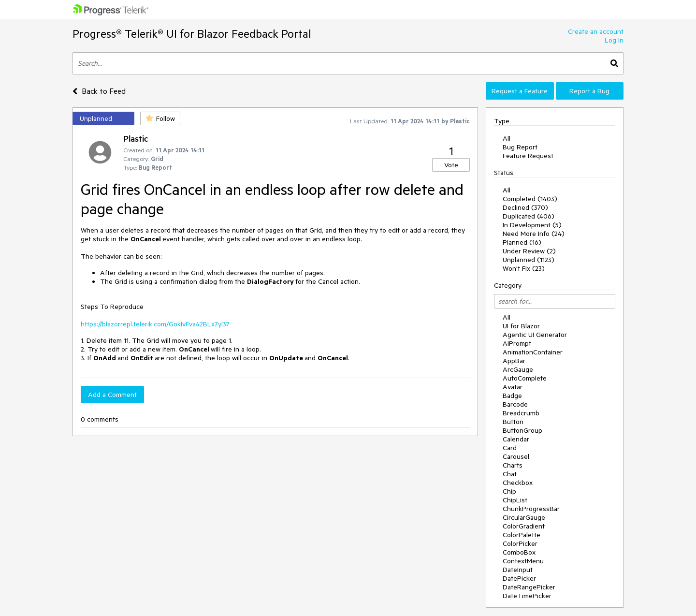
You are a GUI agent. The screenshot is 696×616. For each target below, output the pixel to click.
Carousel (516, 456)
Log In (614, 40)
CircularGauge (524, 517)
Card (510, 448)
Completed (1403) (530, 199)
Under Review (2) (529, 251)
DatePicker (519, 578)
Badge (512, 396)
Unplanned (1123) (529, 260)
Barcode (515, 404)
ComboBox (519, 552)
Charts (513, 465)
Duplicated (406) (529, 216)
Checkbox (518, 483)
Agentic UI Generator (535, 335)
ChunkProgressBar (531, 509)
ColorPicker (520, 543)
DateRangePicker (529, 587)
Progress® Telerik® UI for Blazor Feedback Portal (192, 34)
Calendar (516, 439)
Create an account (596, 31)
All (507, 138)
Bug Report (520, 147)
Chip (509, 491)
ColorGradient (524, 526)
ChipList (515, 500)
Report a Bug (589, 91)
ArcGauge (518, 369)
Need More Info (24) (534, 234)
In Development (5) (532, 225)
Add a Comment (112, 395)
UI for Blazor (521, 326)
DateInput (518, 570)
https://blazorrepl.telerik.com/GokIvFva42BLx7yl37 (155, 324)
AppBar (514, 361)
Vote (451, 165)
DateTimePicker (527, 596)
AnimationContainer (533, 352)
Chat (510, 474)
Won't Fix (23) (524, 268)
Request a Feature (520, 91)
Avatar (513, 387)
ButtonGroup (522, 430)
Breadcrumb (521, 413)
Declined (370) (525, 207)
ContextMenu (523, 561)
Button (513, 422)
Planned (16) (522, 242)
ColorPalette (522, 535)
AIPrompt (517, 343)
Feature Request (528, 156)
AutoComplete (525, 378)
